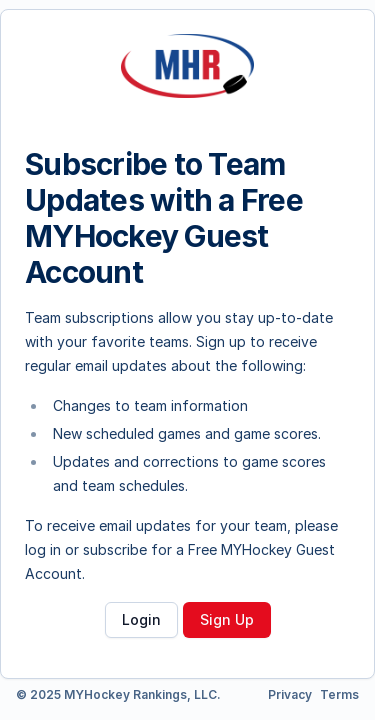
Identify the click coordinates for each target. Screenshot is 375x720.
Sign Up (227, 619)
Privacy (290, 694)
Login (141, 619)
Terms (339, 694)
